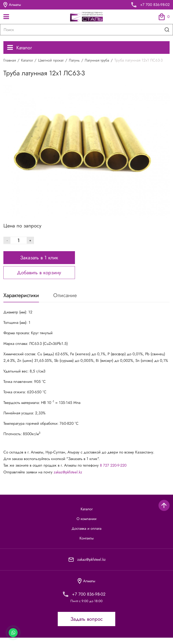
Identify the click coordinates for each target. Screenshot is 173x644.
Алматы (12, 5)
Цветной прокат (53, 61)
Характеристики (22, 299)
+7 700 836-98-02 (154, 5)
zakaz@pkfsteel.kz (68, 476)
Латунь (77, 61)
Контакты (87, 544)
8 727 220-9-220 (114, 470)
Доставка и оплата (86, 534)
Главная (10, 61)
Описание (68, 299)
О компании (87, 524)
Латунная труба (101, 61)
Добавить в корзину (39, 276)
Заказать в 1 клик (39, 261)
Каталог (20, 48)
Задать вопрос (87, 625)
